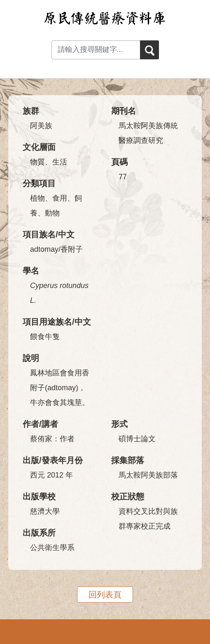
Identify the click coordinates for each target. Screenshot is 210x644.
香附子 (72, 249)
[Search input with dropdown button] (96, 50)
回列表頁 (105, 595)
